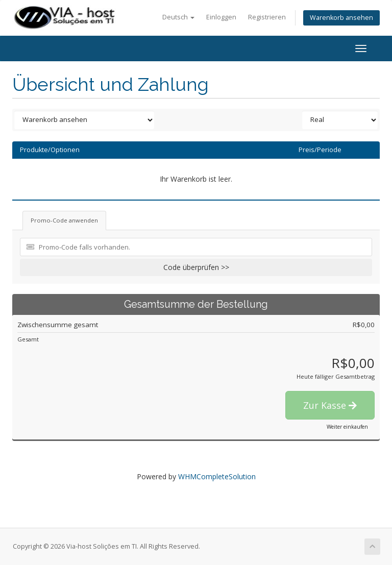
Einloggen (221, 17)
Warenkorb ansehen (341, 18)
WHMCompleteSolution (217, 476)
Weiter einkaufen (347, 427)
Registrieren (267, 17)
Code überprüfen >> (196, 267)
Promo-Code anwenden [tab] (64, 220)
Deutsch (178, 17)
